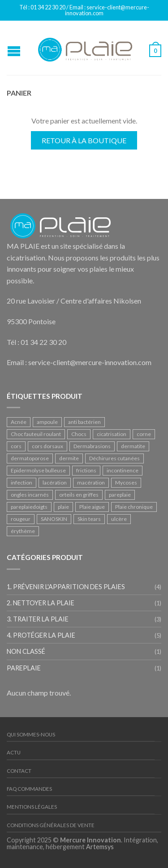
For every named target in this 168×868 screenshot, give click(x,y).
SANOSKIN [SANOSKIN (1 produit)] (54, 519)
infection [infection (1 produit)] (22, 482)
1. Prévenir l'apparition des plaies (66, 587)
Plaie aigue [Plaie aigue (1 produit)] (92, 507)
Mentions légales (32, 807)
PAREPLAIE (24, 668)
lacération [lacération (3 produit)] (55, 482)
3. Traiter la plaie (38, 619)
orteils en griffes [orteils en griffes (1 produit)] (79, 495)
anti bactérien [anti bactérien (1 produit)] (84, 422)
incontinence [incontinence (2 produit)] (123, 470)
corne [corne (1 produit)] (144, 434)
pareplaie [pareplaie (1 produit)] (120, 495)
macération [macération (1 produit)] (91, 482)
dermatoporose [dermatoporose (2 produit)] (30, 458)
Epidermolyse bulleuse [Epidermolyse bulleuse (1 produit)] (38, 470)
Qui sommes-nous (31, 734)
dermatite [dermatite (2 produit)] (133, 446)
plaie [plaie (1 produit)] (63, 507)
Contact (19, 771)
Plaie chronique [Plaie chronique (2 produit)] (134, 507)
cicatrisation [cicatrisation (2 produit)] (112, 434)
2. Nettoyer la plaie (41, 603)
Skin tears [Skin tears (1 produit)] (89, 519)
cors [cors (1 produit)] (16, 446)
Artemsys (100, 847)
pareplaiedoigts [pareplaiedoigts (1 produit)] (29, 507)
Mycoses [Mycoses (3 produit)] (126, 482)
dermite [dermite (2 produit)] (69, 458)
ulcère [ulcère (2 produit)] (119, 519)
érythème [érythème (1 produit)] (23, 531)
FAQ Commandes (29, 789)
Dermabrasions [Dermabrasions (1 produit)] (92, 446)
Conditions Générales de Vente (51, 825)
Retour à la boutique (84, 140)
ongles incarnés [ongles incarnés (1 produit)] (30, 495)
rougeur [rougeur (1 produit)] (21, 519)
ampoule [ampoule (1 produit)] (47, 422)
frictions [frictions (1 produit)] (86, 470)
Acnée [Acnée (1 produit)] (19, 422)
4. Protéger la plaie (41, 635)
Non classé (26, 651)
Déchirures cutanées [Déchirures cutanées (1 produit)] (114, 458)
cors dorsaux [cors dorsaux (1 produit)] (47, 446)
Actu (14, 752)
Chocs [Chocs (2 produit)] (79, 434)
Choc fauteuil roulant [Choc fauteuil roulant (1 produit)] (36, 434)
